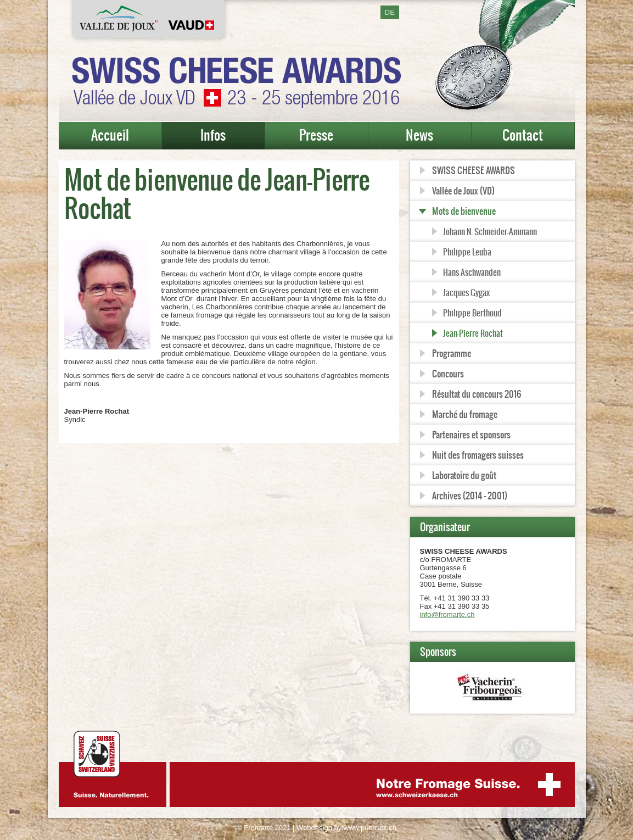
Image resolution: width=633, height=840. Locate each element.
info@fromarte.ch (447, 614)
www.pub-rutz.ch (370, 828)
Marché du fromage (465, 414)
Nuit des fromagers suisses (478, 455)
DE (390, 12)
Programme (452, 353)
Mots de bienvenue (464, 211)
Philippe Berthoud (472, 313)
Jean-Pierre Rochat (473, 333)
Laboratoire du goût (464, 475)
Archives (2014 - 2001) (470, 496)
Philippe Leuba (467, 252)
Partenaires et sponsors (471, 435)
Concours (448, 374)
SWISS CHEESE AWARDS (474, 170)
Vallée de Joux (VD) (463, 191)
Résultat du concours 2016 (477, 394)
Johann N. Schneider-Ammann (490, 232)
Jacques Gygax (466, 293)
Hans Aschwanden (472, 272)
